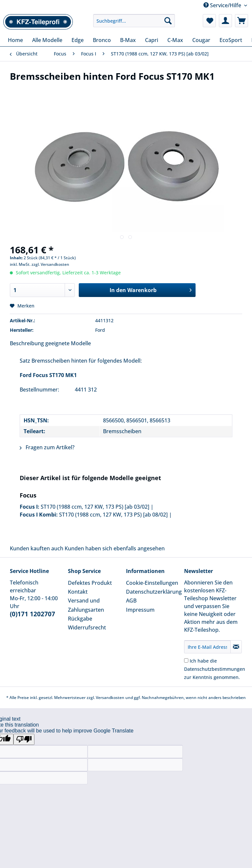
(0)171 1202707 (32, 614)
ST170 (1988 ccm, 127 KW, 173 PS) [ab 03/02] (95, 507)
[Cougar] (201, 40)
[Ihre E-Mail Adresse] (207, 647)
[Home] (15, 40)
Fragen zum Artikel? (47, 447)
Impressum (140, 610)
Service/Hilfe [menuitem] (223, 5)
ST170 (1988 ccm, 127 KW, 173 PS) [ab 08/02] (113, 515)
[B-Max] (128, 40)
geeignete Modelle (68, 343)
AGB (131, 601)
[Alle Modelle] (47, 40)
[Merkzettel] (209, 21)
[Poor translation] (24, 739)
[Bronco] (102, 40)
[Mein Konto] (225, 21)
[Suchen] (168, 21)
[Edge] (78, 40)
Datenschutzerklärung (153, 592)
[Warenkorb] (241, 21)
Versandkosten (110, 698)
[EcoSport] (231, 40)
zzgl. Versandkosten (50, 264)
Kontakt (78, 592)
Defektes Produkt (90, 583)
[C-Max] (175, 40)
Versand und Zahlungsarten (86, 605)
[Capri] (152, 40)
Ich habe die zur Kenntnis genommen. (215, 669)
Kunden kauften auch (37, 548)
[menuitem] (134, 24)
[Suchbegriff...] (134, 21)
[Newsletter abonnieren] (236, 647)
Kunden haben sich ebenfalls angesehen (115, 548)
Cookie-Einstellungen (152, 583)
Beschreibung (27, 343)
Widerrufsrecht (87, 627)
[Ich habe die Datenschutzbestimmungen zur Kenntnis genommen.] (186, 660)
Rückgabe (80, 619)
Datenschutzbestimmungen (215, 669)
